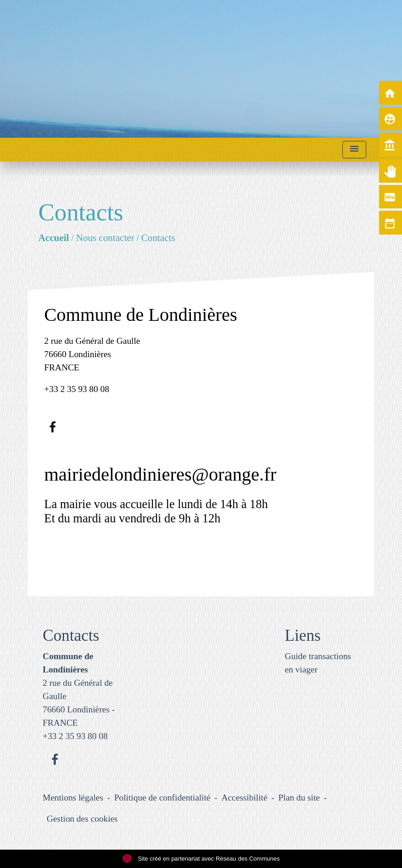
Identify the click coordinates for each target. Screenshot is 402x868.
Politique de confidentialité (162, 798)
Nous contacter (105, 238)
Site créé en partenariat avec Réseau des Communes (201, 859)
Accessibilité (245, 798)
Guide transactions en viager (318, 663)
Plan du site (299, 798)
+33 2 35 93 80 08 (77, 389)
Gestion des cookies (82, 819)
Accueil (54, 238)
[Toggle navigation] (354, 150)
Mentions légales (73, 798)
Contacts (158, 238)
